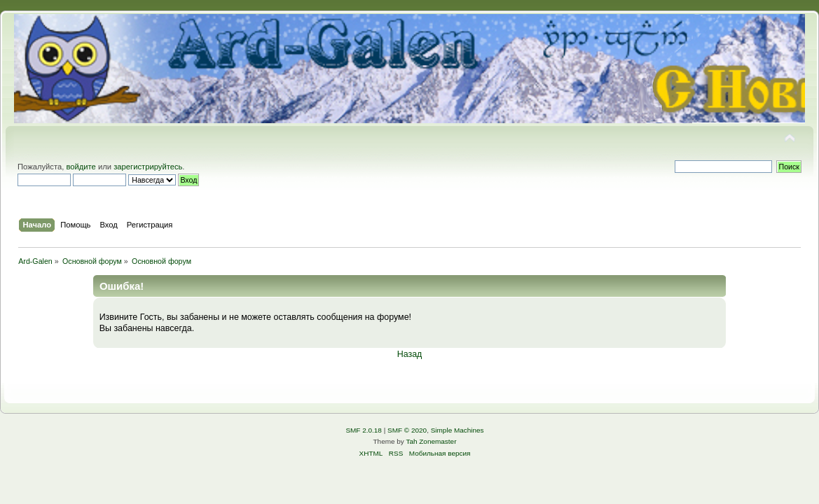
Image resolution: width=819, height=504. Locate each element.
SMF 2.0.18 (364, 430)
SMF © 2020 (407, 430)
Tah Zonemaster (431, 441)
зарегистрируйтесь (148, 167)
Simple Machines (457, 430)
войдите (81, 167)
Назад (410, 354)
